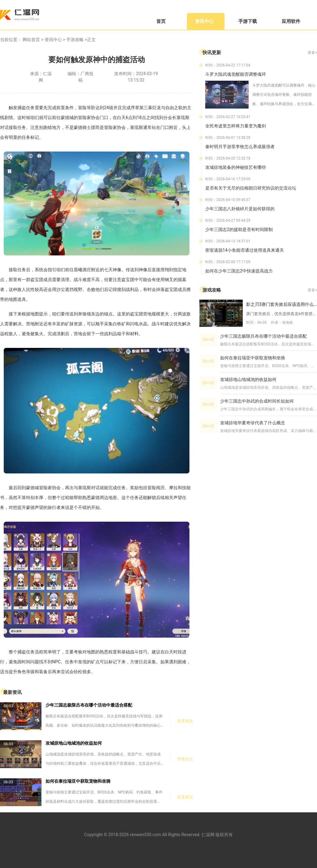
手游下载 (248, 21)
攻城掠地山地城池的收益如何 (74, 743)
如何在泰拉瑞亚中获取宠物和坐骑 (78, 781)
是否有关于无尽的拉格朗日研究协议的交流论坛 (251, 188)
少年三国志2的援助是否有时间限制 (239, 229)
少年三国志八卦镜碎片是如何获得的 (240, 209)
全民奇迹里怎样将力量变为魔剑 (236, 126)
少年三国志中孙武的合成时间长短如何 (257, 401)
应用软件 (291, 21)
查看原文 (185, 721)
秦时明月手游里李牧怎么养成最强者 (240, 147)
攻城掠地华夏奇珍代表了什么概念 (253, 423)
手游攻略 (75, 40)
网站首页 (31, 40)
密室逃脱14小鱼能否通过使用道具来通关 (245, 250)
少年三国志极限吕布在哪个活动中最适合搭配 (89, 705)
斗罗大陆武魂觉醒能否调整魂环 (236, 74)
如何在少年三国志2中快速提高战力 (239, 271)
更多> (312, 53)
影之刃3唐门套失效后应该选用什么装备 (282, 304)
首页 (161, 21)
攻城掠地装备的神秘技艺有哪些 (236, 167)
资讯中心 (204, 21)
